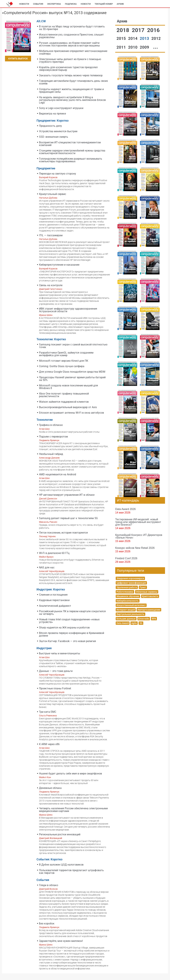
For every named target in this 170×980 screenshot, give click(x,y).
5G (141, 623)
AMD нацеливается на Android (58, 474)
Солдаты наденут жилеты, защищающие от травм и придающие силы (71, 91)
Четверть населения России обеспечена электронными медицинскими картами (73, 810)
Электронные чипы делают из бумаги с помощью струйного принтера (70, 60)
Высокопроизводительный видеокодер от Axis (68, 407)
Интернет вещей (126, 610)
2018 (124, 30)
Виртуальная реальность (130, 614)
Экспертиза (54, 4)
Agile (134, 623)
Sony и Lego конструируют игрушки (61, 108)
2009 (145, 47)
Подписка (71, 4)
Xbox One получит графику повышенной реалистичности (64, 395)
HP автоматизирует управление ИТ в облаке (67, 495)
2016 (153, 30)
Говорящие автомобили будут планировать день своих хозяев (73, 82)
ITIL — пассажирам (51, 235)
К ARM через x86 (49, 744)
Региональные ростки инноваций (60, 834)
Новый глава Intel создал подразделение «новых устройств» (69, 621)
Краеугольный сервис (53, 194)
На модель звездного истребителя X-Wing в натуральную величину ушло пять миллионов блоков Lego (72, 100)
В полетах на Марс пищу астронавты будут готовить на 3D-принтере (72, 28)
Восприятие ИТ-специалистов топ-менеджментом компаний (70, 144)
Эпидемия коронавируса (130, 578)
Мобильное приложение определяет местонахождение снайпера (73, 52)
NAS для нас (47, 567)
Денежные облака (50, 788)
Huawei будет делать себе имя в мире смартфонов (70, 774)
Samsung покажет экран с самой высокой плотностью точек (73, 346)
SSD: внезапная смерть (54, 137)
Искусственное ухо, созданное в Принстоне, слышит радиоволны (71, 36)
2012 (156, 38)
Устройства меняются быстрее (58, 131)
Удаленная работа (127, 587)
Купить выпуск (18, 59)
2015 (122, 38)
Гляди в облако (49, 885)
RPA (154, 619)
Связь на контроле (51, 285)
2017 (139, 30)
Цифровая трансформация (131, 583)
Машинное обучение (128, 596)
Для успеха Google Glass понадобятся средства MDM (72, 372)
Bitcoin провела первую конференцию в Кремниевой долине (72, 634)
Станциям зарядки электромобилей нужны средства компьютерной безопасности (72, 152)
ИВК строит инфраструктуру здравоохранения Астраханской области (68, 310)
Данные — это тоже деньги (56, 671)
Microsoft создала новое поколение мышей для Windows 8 (68, 387)
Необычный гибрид (51, 454)
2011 (122, 47)
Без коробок (47, 924)
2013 (145, 38)
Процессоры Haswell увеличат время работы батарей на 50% (72, 379)
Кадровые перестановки (54, 600)
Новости (24, 4)
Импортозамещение (149, 610)
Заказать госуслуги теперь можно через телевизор (71, 75)
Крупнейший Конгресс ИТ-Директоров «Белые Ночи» (139, 536)
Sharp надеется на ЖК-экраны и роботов (64, 628)
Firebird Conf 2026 (126, 558)
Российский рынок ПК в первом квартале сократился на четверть (72, 613)
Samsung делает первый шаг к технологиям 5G (68, 518)
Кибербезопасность (128, 601)
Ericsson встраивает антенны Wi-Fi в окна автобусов (71, 413)
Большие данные (126, 619)
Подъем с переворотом (53, 437)
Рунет (143, 587)
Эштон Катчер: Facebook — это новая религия (67, 641)
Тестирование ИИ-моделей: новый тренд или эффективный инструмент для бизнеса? (138, 522)
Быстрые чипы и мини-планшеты (60, 653)
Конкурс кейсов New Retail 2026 (135, 548)
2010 (133, 47)
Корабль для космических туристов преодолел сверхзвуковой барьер (68, 69)
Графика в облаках (51, 425)
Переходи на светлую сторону (58, 174)
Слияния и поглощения (53, 595)
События (38, 4)
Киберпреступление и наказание (59, 265)
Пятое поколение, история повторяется (63, 533)
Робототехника (125, 592)
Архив (120, 4)
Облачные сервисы (147, 592)
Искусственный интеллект (131, 605)
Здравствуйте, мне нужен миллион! (61, 941)
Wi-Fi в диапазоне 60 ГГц (54, 553)
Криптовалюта (150, 596)
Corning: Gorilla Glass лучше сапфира (62, 366)
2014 (133, 38)
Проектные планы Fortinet (55, 688)
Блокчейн (144, 619)
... (156, 47)
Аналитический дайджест (55, 606)
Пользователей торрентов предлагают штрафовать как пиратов (71, 872)
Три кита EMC (48, 712)
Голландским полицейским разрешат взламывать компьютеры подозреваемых (71, 160)
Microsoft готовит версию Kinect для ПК (64, 361)
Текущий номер (104, 4)
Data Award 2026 (125, 509)
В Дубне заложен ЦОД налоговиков (61, 865)
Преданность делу (50, 126)
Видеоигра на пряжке (52, 114)
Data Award (123, 623)
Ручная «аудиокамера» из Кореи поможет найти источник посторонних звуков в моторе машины (69, 44)
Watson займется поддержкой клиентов (64, 402)
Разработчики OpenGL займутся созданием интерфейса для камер (66, 354)
